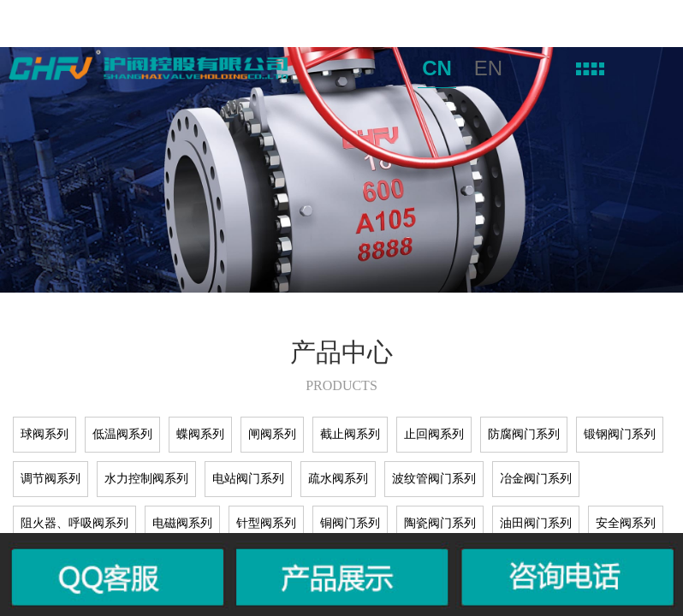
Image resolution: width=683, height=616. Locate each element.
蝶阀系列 (200, 434)
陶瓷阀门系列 (440, 523)
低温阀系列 (122, 434)
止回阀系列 (434, 434)
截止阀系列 (350, 434)
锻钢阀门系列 (620, 434)
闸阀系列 (272, 434)
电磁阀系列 (182, 523)
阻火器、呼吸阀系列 (74, 523)
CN (437, 68)
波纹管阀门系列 (434, 479)
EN (488, 68)
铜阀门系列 (350, 523)
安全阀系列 (626, 523)
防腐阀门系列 (524, 434)
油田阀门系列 (536, 523)
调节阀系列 (50, 479)
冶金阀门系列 (536, 479)
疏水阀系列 (338, 479)
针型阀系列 (266, 523)
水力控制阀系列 (146, 479)
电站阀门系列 (248, 479)
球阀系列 (45, 434)
